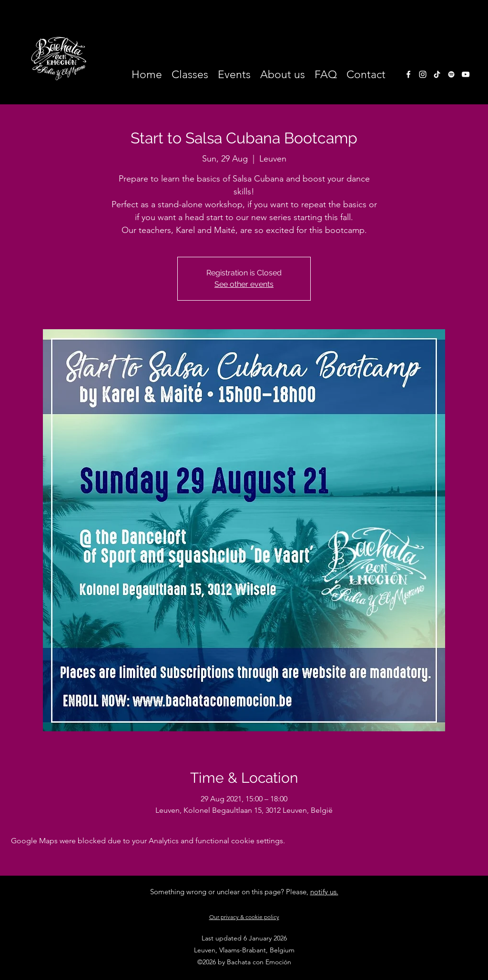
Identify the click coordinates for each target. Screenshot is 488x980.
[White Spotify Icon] (451, 74)
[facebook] (408, 74)
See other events (244, 284)
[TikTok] (437, 74)
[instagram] (423, 74)
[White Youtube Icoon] (466, 74)
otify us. (326, 892)
